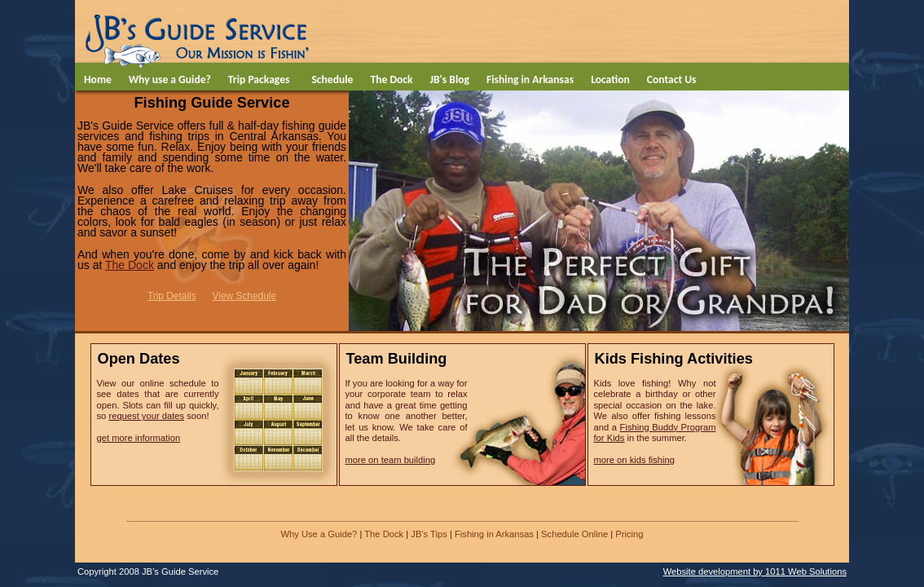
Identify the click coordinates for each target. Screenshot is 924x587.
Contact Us (672, 79)
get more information (139, 438)
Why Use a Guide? (319, 534)
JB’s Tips (429, 534)
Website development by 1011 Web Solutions (755, 572)
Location (610, 79)
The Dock (391, 79)
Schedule (332, 79)
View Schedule (244, 296)
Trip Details (172, 296)
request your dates (146, 416)
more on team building (391, 460)
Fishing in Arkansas (530, 79)
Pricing (629, 534)
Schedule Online (574, 534)
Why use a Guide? (170, 79)
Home (98, 79)
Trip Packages (259, 79)
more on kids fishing (635, 460)
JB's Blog (449, 79)
